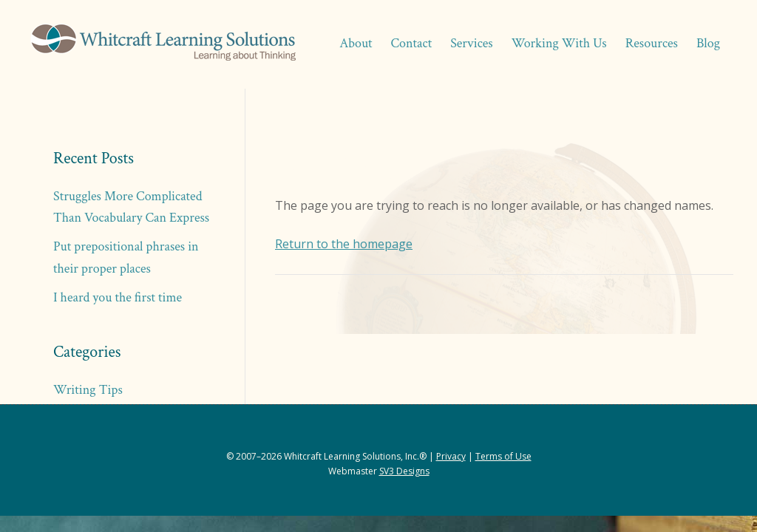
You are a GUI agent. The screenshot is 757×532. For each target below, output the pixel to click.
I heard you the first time (118, 297)
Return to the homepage (344, 244)
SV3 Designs (404, 471)
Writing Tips (88, 390)
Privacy (451, 456)
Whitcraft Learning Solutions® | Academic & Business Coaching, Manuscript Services (163, 44)
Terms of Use (503, 456)
